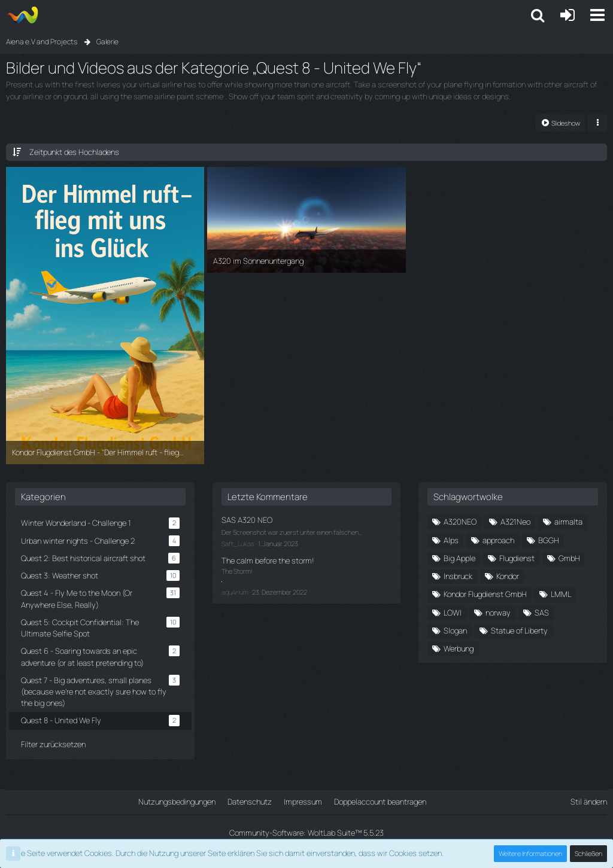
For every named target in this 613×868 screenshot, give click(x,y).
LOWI (453, 613)
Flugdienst (517, 558)
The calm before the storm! (268, 561)
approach (498, 540)
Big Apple (459, 558)
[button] (597, 15)
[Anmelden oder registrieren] (568, 15)
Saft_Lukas (238, 543)
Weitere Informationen (530, 853)
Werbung (459, 648)
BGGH (549, 540)
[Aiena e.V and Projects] (22, 15)
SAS (542, 613)
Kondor (508, 576)
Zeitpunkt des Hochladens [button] (74, 152)
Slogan (455, 631)
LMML (561, 594)
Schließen (588, 853)
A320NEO (460, 522)
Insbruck (458, 576)
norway (498, 613)
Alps (451, 540)
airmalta (568, 522)
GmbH (569, 558)
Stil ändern (589, 802)
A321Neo (515, 522)
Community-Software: (306, 833)
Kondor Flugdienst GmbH (485, 594)
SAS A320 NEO (247, 520)
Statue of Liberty (519, 631)
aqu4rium (235, 592)
